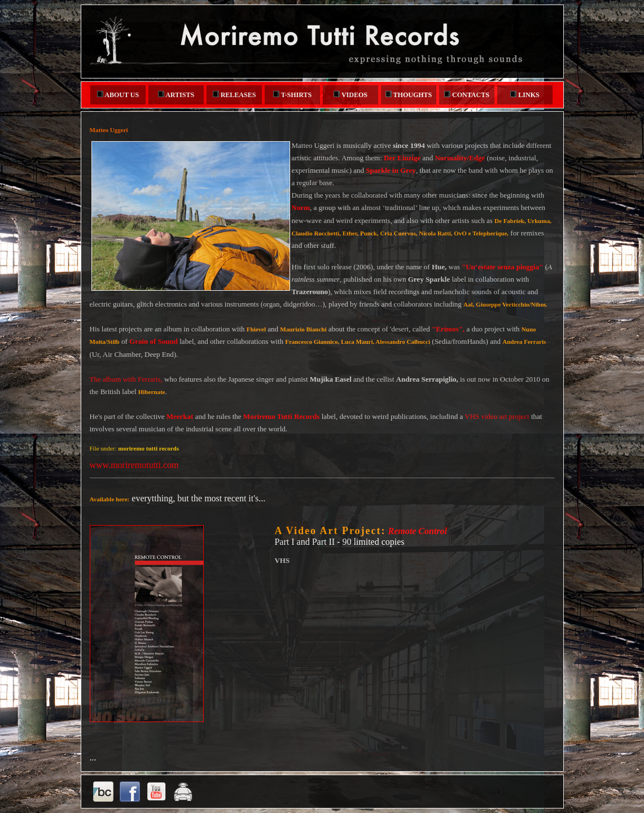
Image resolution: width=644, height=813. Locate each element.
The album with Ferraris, (126, 379)
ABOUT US (118, 95)
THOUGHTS (409, 95)
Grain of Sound (154, 341)
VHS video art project (497, 416)
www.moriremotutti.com (134, 465)
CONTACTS (467, 95)
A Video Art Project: (330, 531)
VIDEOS (351, 95)
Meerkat (180, 416)
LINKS (525, 95)
